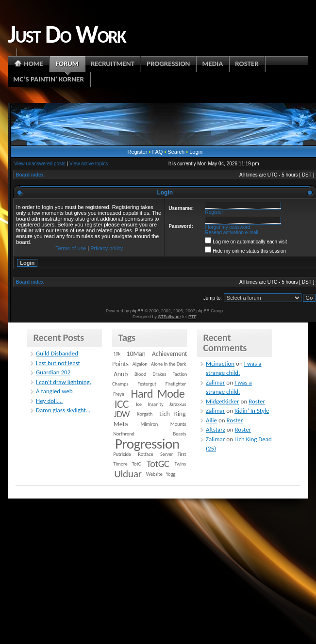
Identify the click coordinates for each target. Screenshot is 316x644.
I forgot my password (228, 227)
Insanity (155, 404)
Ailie (211, 420)
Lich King (172, 414)
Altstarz (216, 429)
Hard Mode (158, 394)
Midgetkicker (223, 401)
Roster (257, 401)
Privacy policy (107, 248)
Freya (118, 394)
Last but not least (58, 363)
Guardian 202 (53, 372)
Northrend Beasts (150, 434)
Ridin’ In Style (252, 411)
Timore (120, 464)
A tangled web (54, 391)
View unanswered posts (40, 164)
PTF (192, 317)
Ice (139, 404)
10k (117, 354)
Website (154, 474)
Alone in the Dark (168, 364)
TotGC (158, 464)
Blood (140, 374)
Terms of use (71, 248)
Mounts (178, 424)
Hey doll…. (49, 401)
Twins (181, 464)
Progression (147, 444)
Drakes (159, 374)
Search (176, 152)
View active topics (89, 164)
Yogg (171, 474)
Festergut (147, 384)
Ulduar (128, 474)
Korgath (145, 414)
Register (137, 152)
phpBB (137, 311)
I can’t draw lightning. (64, 382)
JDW (122, 414)
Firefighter (176, 384)
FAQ (157, 152)
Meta (121, 424)
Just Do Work (67, 34)
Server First (173, 454)
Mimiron (149, 424)
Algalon (140, 364)
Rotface (145, 454)
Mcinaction (220, 363)
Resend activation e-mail (232, 233)
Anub (121, 374)
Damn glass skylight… (63, 410)
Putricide (122, 454)
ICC (122, 404)
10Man (136, 354)
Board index (30, 175)
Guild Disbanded (57, 353)
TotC (136, 464)
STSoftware (170, 317)
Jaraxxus (178, 404)
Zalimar (215, 382)
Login (196, 152)
